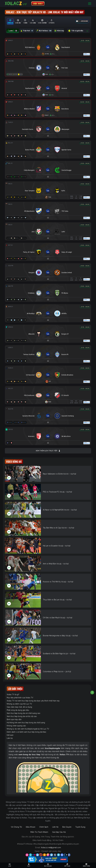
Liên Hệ (55, 827)
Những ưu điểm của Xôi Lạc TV (19, 704)
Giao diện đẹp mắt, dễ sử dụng (19, 707)
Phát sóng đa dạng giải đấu (18, 710)
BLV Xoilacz (44, 31)
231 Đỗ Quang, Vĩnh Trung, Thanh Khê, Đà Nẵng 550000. (51, 837)
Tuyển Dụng (80, 827)
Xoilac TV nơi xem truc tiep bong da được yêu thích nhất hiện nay (33, 701)
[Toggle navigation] (90, 4)
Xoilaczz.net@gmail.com (51, 848)
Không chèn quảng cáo (16, 726)
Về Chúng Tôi (16, 827)
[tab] (10, 21)
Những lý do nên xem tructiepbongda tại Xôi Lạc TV (28, 729)
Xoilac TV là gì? (13, 694)
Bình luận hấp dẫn (14, 719)
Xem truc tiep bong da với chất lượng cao (23, 713)
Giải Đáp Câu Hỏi (59, 832)
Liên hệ (10, 738)
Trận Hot (27, 31)
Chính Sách (44, 827)
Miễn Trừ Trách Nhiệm (39, 832)
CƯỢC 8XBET (38, 3)
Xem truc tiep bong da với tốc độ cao (22, 716)
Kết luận (10, 735)
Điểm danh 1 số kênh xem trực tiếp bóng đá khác (26, 732)
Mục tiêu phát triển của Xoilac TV (20, 698)
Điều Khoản (31, 827)
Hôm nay (61, 31)
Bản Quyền (67, 827)
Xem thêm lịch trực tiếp (48, 451)
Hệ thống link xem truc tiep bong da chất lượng (26, 723)
